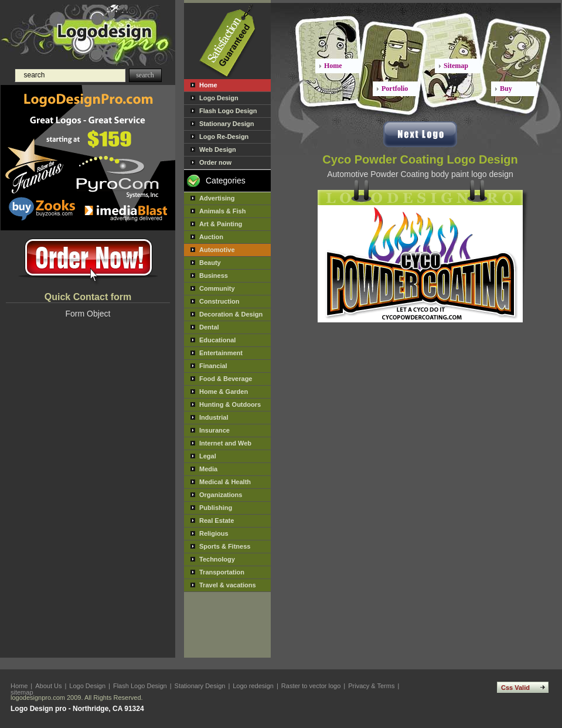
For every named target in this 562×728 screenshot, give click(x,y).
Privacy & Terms (371, 686)
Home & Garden (224, 392)
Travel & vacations (228, 585)
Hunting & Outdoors (230, 404)
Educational (217, 340)
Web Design (218, 149)
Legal (208, 456)
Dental (209, 327)
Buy (506, 89)
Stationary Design (227, 124)
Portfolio (395, 89)
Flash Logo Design (228, 111)
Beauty (210, 263)
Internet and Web (225, 443)
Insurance (214, 430)
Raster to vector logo (311, 686)
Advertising (217, 198)
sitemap (22, 692)
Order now (215, 162)
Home (208, 85)
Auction (211, 237)
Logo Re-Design (224, 137)
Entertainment (221, 353)
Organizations (221, 495)
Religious (214, 533)
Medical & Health (225, 482)
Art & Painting (221, 224)
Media (208, 469)
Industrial (214, 417)
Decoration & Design (231, 314)
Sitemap (456, 66)
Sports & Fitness (225, 546)
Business (214, 275)
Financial (213, 366)
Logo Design (219, 98)
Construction (219, 301)
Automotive (217, 250)
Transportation (222, 572)
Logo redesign (253, 686)
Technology (217, 559)
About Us (48, 686)
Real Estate (217, 521)
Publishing (216, 508)
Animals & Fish (222, 211)
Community (217, 288)
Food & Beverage (226, 379)
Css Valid (515, 688)
